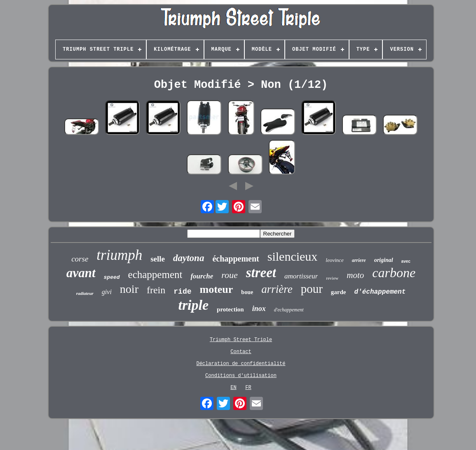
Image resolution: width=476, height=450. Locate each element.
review (332, 278)
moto (355, 275)
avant (81, 273)
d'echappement (289, 310)
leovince (334, 260)
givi (107, 292)
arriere (359, 260)
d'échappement (380, 292)
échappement (236, 259)
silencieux (293, 256)
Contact (241, 352)
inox (259, 309)
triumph (119, 255)
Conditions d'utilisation (241, 376)
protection (230, 309)
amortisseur (301, 276)
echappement (155, 274)
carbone (394, 273)
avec (406, 261)
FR (248, 388)
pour (312, 289)
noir (129, 289)
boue (247, 292)
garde (339, 292)
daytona (189, 258)
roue (230, 275)
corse (80, 259)
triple (193, 305)
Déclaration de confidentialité (241, 364)
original (384, 260)
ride (182, 292)
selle (158, 259)
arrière (277, 289)
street (261, 273)
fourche (202, 276)
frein (156, 290)
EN (233, 388)
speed (112, 277)
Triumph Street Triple (241, 340)
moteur (217, 289)
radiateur (85, 293)
